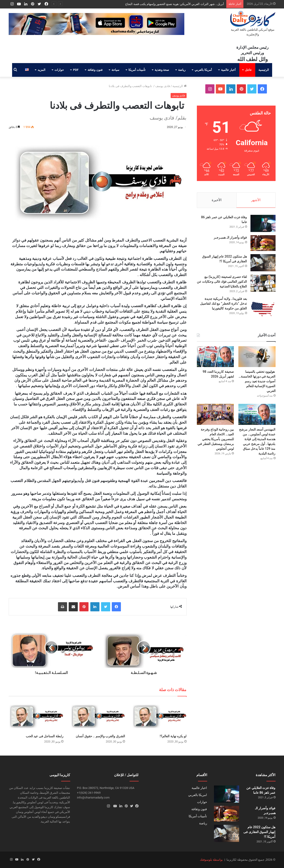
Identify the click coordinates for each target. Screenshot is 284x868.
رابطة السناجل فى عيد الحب (45, 736)
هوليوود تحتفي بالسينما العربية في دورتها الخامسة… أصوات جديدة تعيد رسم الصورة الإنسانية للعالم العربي (257, 381)
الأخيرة (217, 200)
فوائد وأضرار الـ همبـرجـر (230, 237)
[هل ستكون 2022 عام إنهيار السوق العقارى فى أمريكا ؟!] (263, 263)
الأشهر (256, 200)
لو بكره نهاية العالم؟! (173, 736)
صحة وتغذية (162, 70)
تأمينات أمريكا (137, 70)
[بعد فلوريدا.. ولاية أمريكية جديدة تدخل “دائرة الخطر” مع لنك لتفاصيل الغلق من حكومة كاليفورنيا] (263, 309)
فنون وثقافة (95, 70)
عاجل (248, 70)
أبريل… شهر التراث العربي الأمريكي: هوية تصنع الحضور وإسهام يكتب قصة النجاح (175, 4)
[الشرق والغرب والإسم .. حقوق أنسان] (98, 716)
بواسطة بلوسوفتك (211, 860)
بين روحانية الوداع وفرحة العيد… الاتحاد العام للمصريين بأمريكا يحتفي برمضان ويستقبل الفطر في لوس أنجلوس (216, 439)
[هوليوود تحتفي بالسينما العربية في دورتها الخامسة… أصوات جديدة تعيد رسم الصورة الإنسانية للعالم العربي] (257, 357)
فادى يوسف (163, 86)
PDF (76, 70)
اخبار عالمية (199, 788)
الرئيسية (264, 70)
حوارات (59, 70)
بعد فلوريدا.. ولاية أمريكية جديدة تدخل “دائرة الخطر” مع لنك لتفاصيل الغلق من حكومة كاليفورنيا (223, 304)
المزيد (42, 70)
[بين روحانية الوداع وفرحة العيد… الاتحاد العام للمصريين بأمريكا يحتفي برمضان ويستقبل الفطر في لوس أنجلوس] (215, 414)
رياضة (182, 70)
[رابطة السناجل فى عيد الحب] (36, 716)
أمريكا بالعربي (203, 70)
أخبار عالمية (228, 70)
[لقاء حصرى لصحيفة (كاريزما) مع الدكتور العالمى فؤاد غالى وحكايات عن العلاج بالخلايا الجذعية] (263, 283)
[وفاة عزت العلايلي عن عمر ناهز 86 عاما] (263, 223)
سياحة (115, 70)
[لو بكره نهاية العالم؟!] (159, 716)
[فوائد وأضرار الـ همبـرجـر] (263, 243)
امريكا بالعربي (198, 795)
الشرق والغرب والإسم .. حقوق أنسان (100, 736)
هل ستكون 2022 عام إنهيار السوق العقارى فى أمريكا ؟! (259, 832)
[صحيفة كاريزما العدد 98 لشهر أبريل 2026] (215, 357)
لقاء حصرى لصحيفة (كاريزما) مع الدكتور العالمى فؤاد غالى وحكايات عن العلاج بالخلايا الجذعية (222, 282)
